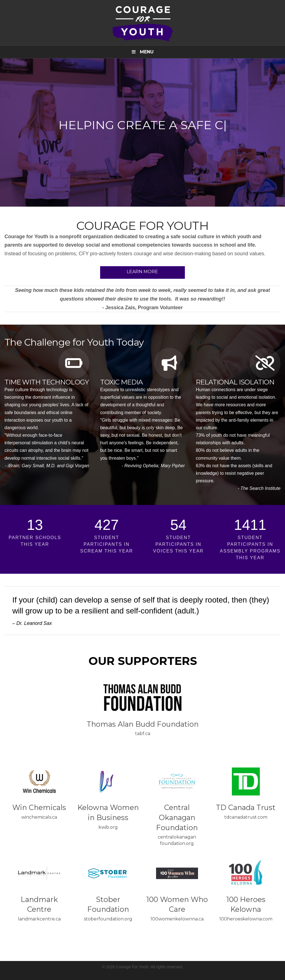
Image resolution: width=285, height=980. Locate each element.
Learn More (142, 272)
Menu (143, 52)
